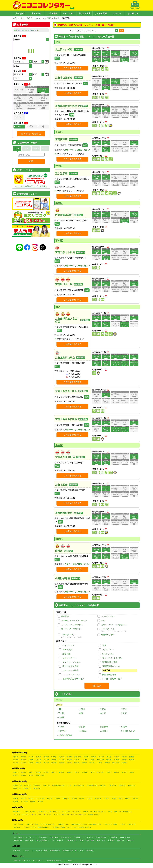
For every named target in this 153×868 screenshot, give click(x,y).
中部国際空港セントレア (62, 786)
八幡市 (124, 727)
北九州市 (24, 801)
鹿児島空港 (27, 788)
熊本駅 (31, 775)
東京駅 (54, 773)
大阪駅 (109, 773)
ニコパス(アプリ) (29, 827)
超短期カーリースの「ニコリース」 (60, 860)
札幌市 (16, 798)
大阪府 (69, 760)
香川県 (46, 763)
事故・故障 (101, 840)
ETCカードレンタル (48, 824)
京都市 (56, 18)
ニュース (26, 850)
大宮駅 (77, 773)
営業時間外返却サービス (73, 679)
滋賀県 (92, 760)
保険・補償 (90, 840)
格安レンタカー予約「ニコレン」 (27, 18)
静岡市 (82, 798)
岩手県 (31, 757)
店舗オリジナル (108, 635)
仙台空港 (28, 786)
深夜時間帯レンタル (111, 666)
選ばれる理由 (85, 14)
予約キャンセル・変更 (75, 840)
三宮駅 (124, 773)
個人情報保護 (55, 850)
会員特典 (77, 837)
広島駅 (16, 775)
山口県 (31, 763)
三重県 (117, 760)
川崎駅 (69, 773)
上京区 (59, 132)
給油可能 (66, 654)
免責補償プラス (95, 824)
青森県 (23, 757)
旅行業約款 (90, 850)
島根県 (132, 760)
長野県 (31, 760)
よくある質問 (101, 14)
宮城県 (39, 757)
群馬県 (117, 757)
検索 (121, 31)
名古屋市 (98, 798)
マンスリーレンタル (71, 662)
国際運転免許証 (109, 675)
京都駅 (132, 773)
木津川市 (104, 731)
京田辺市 (62, 731)
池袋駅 (39, 773)
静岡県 (16, 760)
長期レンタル (64, 824)
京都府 (48, 18)
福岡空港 (17, 788)
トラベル (117, 14)
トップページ (18, 837)
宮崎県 (107, 763)
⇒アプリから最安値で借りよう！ (27, 30)
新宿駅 (31, 773)
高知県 (62, 763)
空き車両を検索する (31, 138)
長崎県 (84, 763)
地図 (57, 58)
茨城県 (101, 757)
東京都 (69, 757)
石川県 (54, 760)
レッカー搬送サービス (112, 679)
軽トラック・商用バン (71, 629)
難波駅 (117, 773)
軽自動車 (65, 616)
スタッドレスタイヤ (128, 824)
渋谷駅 (46, 773)
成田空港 (37, 786)
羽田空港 (46, 786)
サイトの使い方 (58, 840)
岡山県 (16, 763)
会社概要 (17, 850)
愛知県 (132, 757)
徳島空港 (132, 786)
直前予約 (106, 670)
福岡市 (33, 801)
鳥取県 (124, 760)
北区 (58, 42)
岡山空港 (122, 786)
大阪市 (114, 798)
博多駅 (23, 775)
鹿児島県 (116, 763)
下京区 (59, 241)
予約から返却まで (42, 840)
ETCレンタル (108, 654)
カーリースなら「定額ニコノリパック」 (29, 860)
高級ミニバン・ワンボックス (114, 625)
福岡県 (69, 763)
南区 (58, 307)
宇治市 (61, 727)
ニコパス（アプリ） (71, 675)
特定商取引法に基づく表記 (73, 850)
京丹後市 (83, 731)
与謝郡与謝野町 (65, 735)
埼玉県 (86, 757)
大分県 (100, 763)
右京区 (59, 445)
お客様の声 (133, 14)
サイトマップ (31, 837)
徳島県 (39, 763)
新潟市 (74, 798)
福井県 (62, 760)
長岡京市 (104, 727)
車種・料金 (36, 14)
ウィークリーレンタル (112, 658)
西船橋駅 (85, 773)
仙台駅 (23, 773)
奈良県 (109, 760)
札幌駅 (16, 773)
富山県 (46, 760)
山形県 (54, 757)
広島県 (23, 763)
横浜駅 (62, 773)
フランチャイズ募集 (40, 850)
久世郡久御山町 (128, 731)
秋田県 (46, 757)
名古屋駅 (100, 773)
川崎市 (57, 798)
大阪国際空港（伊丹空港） (97, 786)
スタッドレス (108, 650)
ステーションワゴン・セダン (74, 620)
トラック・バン (108, 629)
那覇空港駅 (40, 775)
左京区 (59, 166)
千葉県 (94, 757)
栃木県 (109, 757)
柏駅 (93, 773)
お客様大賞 (29, 840)
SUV (103, 620)
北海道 (16, 757)
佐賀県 (77, 763)
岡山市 (135, 798)
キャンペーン (69, 14)
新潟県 (39, 760)
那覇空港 (37, 788)
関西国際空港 (79, 786)
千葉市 (31, 798)
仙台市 (23, 798)
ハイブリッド (68, 645)
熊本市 (40, 801)
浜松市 (90, 798)
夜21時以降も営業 (70, 666)
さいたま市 (40, 798)
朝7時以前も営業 (110, 662)
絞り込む (97, 686)
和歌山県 (100, 760)
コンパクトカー (108, 616)
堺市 (121, 798)
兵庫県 (77, 760)
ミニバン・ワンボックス (72, 625)
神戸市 (128, 798)
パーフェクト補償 (70, 670)
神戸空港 (113, 786)
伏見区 (124, 713)
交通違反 (111, 840)
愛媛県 (54, 763)
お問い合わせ (101, 837)
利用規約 (130, 840)
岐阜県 (23, 760)
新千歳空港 (18, 786)
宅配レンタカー (69, 658)
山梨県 (124, 757)
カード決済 (67, 650)
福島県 (62, 757)
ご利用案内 (52, 14)
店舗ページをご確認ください (77, 150)
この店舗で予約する (72, 68)
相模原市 (66, 798)
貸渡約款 (121, 840)
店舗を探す (20, 14)
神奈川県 (78, 757)
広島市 (16, 801)
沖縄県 (124, 763)
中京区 (59, 203)
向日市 (82, 727)
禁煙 (104, 645)
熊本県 (92, 763)
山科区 (59, 539)
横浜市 (50, 798)
